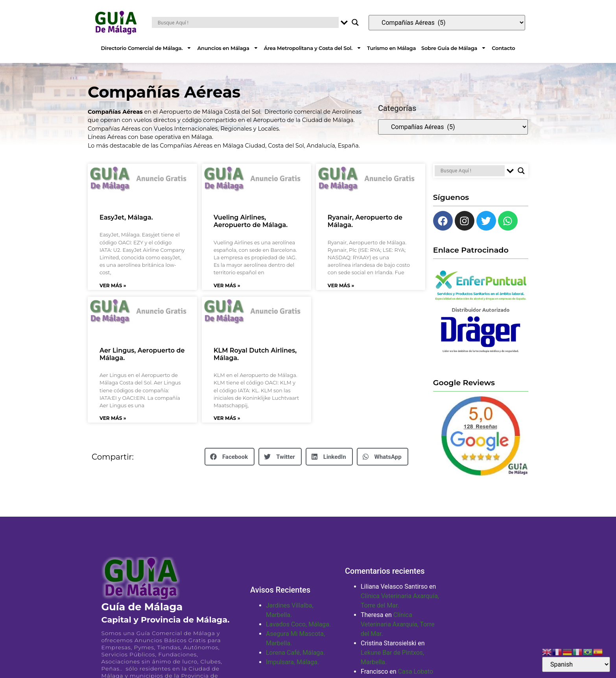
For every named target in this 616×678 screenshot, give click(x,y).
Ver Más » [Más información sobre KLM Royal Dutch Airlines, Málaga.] (227, 418)
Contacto (503, 48)
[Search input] (247, 22)
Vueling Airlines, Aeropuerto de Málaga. (251, 221)
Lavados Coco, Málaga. (298, 624)
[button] (230, 457)
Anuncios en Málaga (228, 48)
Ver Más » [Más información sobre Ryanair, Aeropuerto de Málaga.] (341, 285)
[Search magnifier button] (355, 22)
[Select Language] (576, 664)
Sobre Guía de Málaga (454, 48)
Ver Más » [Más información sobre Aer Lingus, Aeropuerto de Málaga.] (113, 418)
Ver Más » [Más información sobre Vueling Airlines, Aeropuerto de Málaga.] (227, 285)
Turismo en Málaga (391, 48)
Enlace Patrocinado (471, 250)
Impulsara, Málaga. (292, 662)
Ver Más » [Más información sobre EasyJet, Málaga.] (113, 285)
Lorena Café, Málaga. (295, 653)
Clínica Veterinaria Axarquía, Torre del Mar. (398, 624)
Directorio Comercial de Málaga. (147, 48)
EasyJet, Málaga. (126, 217)
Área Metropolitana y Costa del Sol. (313, 48)
